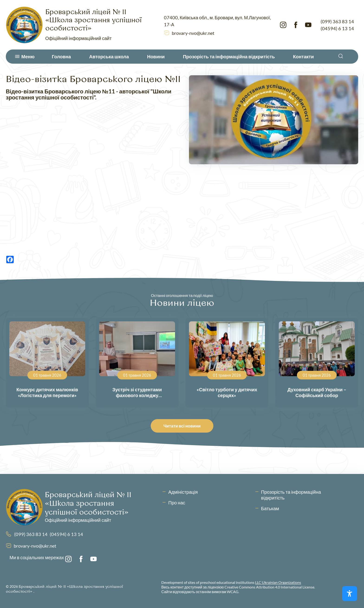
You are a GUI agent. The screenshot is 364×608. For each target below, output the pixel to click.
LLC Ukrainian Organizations (278, 582)
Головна (61, 56)
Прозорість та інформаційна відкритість (229, 56)
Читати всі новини (183, 426)
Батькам (270, 508)
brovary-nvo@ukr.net (193, 33)
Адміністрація (183, 492)
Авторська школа (109, 56)
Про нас (177, 503)
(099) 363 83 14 (337, 21)
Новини (156, 56)
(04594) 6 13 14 (337, 28)
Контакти (303, 56)
